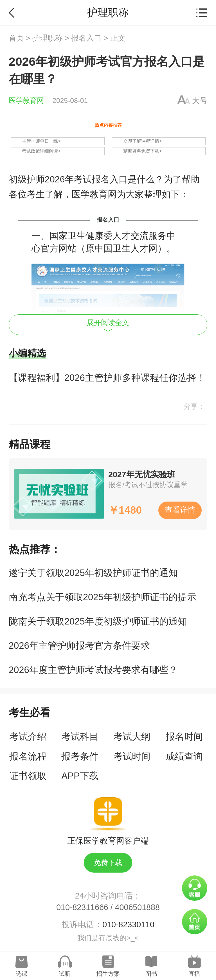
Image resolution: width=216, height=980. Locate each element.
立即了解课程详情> (142, 141)
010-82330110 (128, 924)
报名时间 (184, 737)
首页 (16, 38)
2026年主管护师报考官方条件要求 (79, 645)
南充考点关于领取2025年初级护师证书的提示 (103, 597)
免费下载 (108, 863)
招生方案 (108, 974)
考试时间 (132, 756)
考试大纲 (132, 737)
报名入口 (86, 38)
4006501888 (137, 907)
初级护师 (27, 179)
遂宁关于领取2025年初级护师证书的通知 (93, 573)
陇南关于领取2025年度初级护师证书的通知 (98, 621)
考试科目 (80, 737)
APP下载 (80, 776)
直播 (194, 974)
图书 (151, 974)
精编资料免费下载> (142, 151)
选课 (22, 974)
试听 (65, 974)
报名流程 (28, 756)
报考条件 (80, 756)
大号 (200, 101)
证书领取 (28, 776)
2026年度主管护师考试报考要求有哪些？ (93, 670)
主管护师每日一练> (41, 141)
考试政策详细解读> (41, 151)
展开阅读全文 (108, 325)
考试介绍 (28, 737)
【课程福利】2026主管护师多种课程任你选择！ (107, 378)
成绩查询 (184, 756)
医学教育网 (26, 101)
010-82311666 (82, 907)
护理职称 (48, 38)
